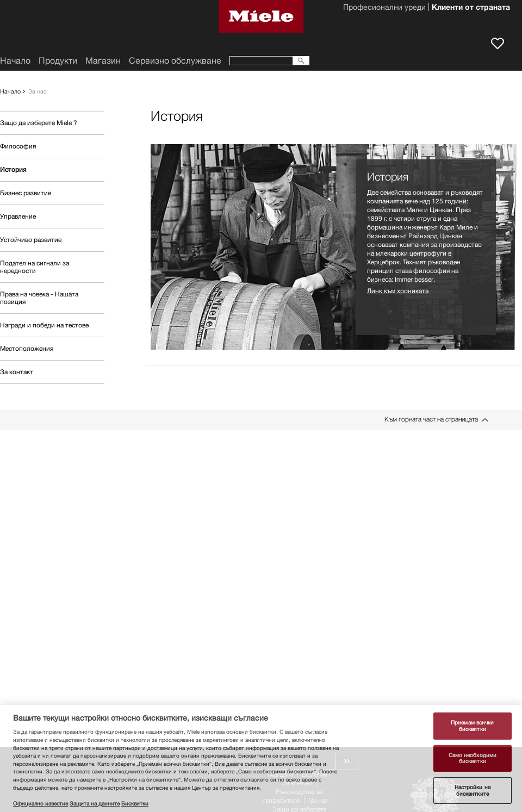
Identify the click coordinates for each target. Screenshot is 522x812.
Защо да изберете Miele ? (39, 123)
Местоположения (27, 348)
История (13, 169)
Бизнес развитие (26, 193)
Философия (18, 146)
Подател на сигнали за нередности (35, 267)
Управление (18, 216)
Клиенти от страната (471, 8)
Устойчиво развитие (31, 240)
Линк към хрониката (398, 291)
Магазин (103, 61)
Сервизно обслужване (175, 61)
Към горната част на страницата (431, 419)
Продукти (58, 61)
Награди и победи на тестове (44, 325)
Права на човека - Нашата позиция (39, 298)
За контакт (17, 372)
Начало (10, 91)
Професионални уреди (384, 8)
